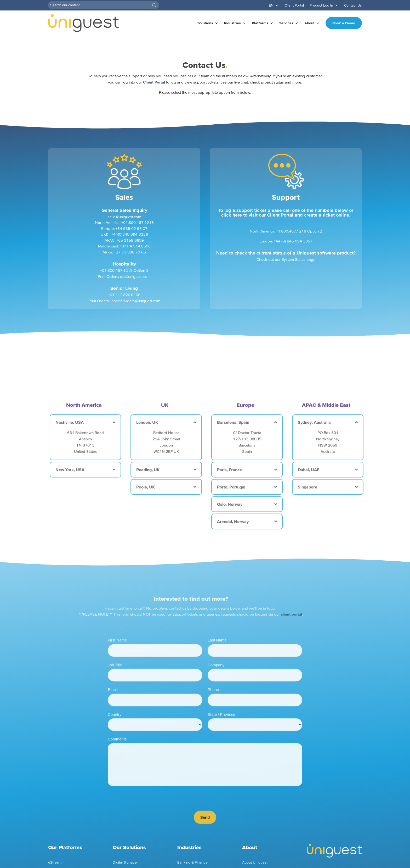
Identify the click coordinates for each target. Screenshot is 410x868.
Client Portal (294, 5)
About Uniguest (255, 862)
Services (286, 23)
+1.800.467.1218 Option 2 (299, 238)
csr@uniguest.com (135, 283)
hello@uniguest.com (124, 223)
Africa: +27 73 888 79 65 (124, 258)
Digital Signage (125, 862)
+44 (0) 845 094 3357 (293, 247)
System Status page (298, 266)
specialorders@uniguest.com (136, 307)
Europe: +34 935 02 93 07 (124, 235)
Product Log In (321, 5)
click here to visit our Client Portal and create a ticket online (285, 221)
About (309, 23)
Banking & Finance (192, 862)
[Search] (104, 5)
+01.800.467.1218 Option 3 (124, 277)
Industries (232, 23)
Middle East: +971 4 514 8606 (124, 253)
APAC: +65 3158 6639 (124, 247)
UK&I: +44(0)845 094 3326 (124, 241)
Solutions (205, 23)
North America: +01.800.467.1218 (124, 229)
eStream (55, 862)
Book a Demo (344, 23)
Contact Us (353, 5)
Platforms (260, 23)
